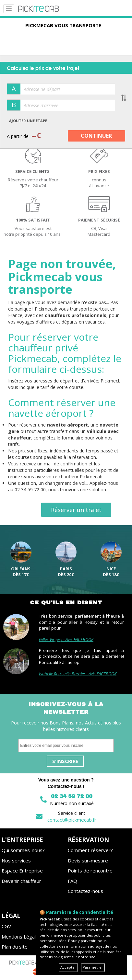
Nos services (16, 860)
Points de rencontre (90, 871)
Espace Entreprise (22, 871)
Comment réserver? (90, 850)
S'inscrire (65, 761)
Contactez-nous (85, 891)
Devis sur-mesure (88, 860)
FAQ (72, 881)
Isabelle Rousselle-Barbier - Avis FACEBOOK (78, 674)
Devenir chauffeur (21, 881)
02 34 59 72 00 (72, 796)
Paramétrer (93, 967)
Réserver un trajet (76, 510)
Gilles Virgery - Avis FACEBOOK (66, 639)
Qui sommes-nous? (23, 850)
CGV (6, 926)
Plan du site (15, 947)
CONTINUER (96, 136)
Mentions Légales (21, 937)
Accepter (68, 967)
